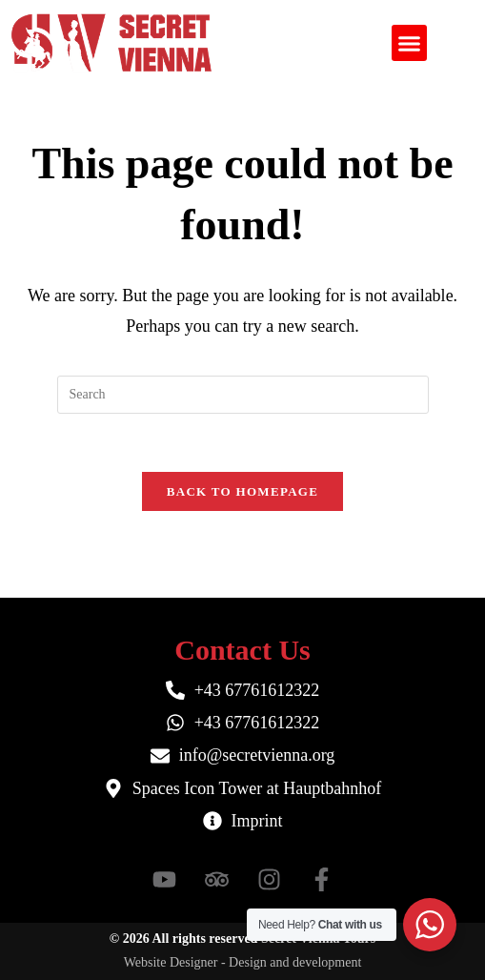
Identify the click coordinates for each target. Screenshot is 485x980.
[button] (410, 43)
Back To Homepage (242, 491)
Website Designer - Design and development (243, 962)
